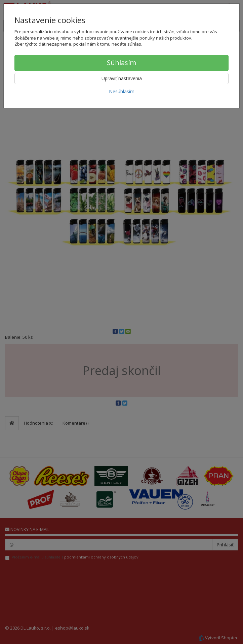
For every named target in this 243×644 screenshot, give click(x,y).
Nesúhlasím (122, 91)
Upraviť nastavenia (122, 78)
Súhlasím (122, 63)
